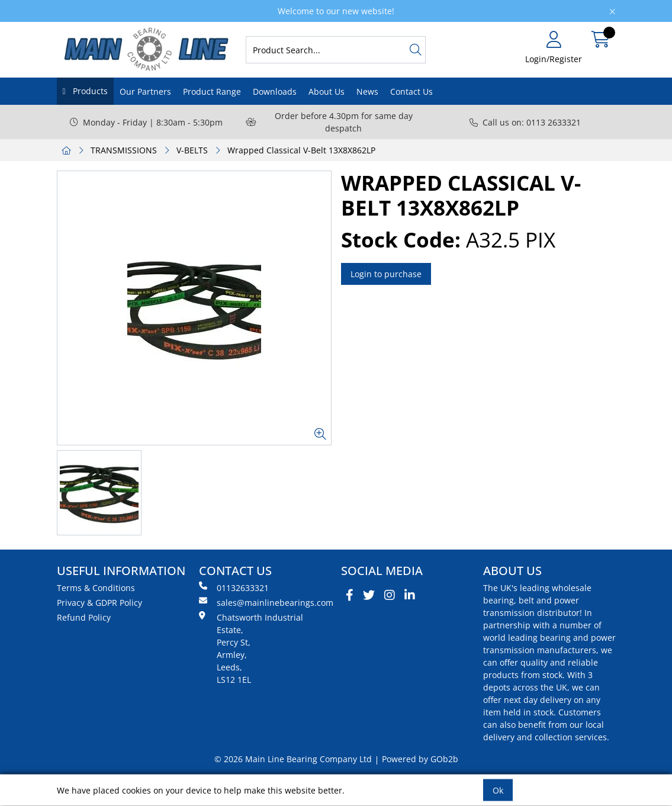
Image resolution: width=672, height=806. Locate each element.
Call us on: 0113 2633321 (525, 122)
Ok (498, 790)
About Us (327, 91)
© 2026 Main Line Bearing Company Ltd (293, 759)
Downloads (275, 91)
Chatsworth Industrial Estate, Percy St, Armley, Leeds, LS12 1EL (251, 648)
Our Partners (145, 91)
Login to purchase (386, 274)
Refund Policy (84, 617)
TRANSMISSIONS (124, 150)
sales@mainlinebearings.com (265, 602)
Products (89, 91)
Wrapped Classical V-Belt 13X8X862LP (301, 150)
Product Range (212, 91)
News (367, 91)
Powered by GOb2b (420, 759)
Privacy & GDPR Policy (99, 603)
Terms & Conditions (96, 588)
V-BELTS (192, 150)
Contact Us (411, 91)
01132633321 (234, 587)
